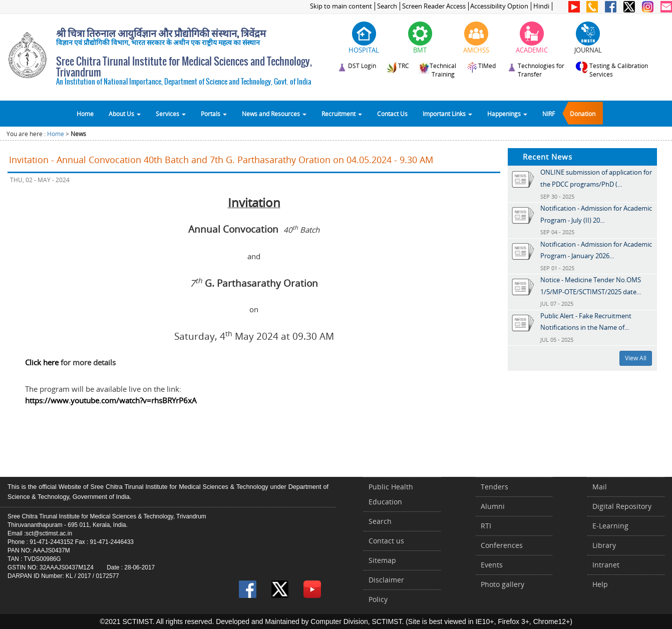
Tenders (494, 487)
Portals (214, 114)
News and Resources (274, 114)
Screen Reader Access (434, 6)
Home (85, 114)
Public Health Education (391, 494)
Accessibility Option (499, 6)
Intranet (606, 565)
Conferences (502, 545)
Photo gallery (502, 584)
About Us (125, 114)
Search (387, 6)
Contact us (386, 541)
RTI (486, 526)
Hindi (541, 6)
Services (171, 114)
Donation (583, 114)
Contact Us (392, 114)
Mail (600, 487)
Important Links (447, 114)
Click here (42, 362)
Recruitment (342, 114)
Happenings (507, 114)
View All (636, 358)
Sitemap (382, 560)
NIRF (549, 114)
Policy (378, 599)
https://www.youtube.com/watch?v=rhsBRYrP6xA (111, 400)
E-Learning (610, 526)
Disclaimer (386, 580)
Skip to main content (341, 6)
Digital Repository (622, 506)
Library (604, 545)
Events (492, 565)
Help (600, 584)
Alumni (493, 506)
